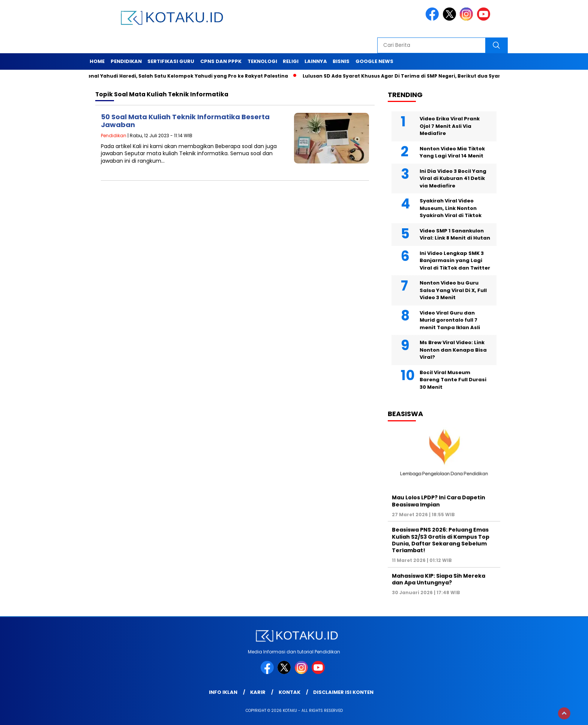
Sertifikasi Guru (171, 61)
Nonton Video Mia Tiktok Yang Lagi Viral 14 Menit (452, 152)
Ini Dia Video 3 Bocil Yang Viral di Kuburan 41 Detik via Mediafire (453, 178)
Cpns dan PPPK (221, 61)
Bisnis (341, 61)
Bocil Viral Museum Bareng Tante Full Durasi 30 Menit (453, 380)
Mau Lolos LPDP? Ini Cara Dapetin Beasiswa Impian (439, 501)
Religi (291, 61)
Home (97, 61)
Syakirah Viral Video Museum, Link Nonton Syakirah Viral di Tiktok (451, 208)
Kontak (289, 692)
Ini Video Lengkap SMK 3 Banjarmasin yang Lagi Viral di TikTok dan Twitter (455, 261)
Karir (258, 692)
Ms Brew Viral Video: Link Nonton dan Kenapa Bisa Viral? (453, 350)
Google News (374, 61)
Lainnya (316, 61)
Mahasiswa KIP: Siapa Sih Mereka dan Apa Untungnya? (439, 579)
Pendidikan (126, 61)
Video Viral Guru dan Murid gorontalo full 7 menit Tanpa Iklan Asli (450, 320)
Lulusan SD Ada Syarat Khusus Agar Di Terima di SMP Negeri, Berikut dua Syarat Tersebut (419, 76)
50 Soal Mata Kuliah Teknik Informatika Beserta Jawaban (185, 121)
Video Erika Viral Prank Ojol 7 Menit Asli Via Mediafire (450, 126)
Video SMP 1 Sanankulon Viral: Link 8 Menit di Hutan (455, 234)
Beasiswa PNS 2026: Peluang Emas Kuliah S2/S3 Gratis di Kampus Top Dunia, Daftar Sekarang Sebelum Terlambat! (441, 540)
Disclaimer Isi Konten (343, 692)
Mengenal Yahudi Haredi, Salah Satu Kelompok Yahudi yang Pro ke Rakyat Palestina (183, 76)
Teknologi (262, 61)
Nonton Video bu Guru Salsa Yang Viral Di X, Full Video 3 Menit (453, 290)
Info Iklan (223, 692)
